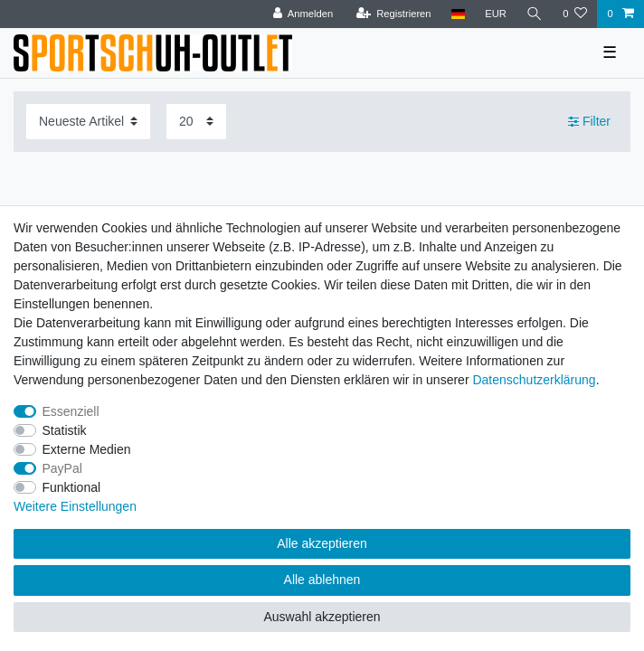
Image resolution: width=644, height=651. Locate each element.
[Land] (458, 14)
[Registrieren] (393, 14)
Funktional (72, 487)
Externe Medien (87, 449)
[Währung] (496, 14)
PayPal (62, 468)
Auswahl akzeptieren (322, 617)
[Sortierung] (88, 122)
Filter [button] (589, 122)
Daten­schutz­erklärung (534, 380)
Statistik (65, 430)
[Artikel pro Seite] (196, 122)
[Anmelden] (303, 14)
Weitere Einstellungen (75, 506)
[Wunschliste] (575, 14)
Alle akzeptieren (322, 543)
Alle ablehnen (322, 580)
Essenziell (71, 411)
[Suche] (535, 14)
